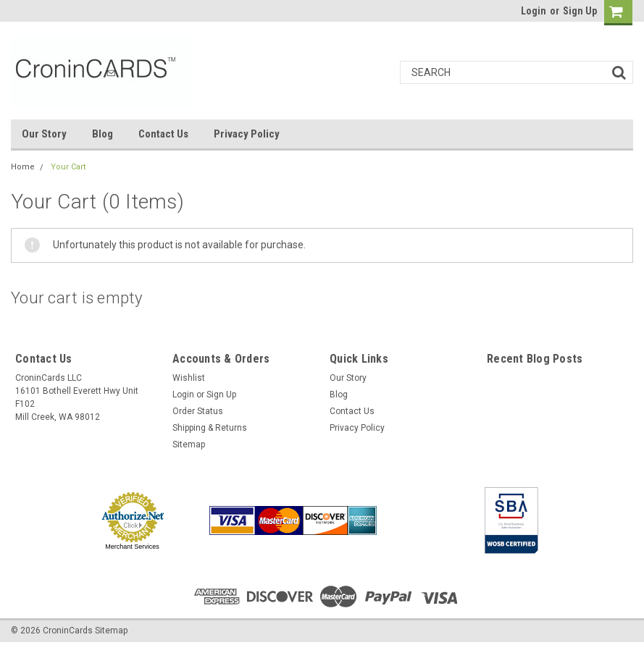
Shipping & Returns (210, 428)
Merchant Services (132, 547)
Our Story (44, 134)
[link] (427, 520)
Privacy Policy (247, 134)
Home (23, 167)
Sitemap (189, 444)
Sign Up (580, 11)
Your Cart (68, 167)
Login (534, 11)
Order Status (198, 411)
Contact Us (163, 134)
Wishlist (189, 378)
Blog (103, 134)
